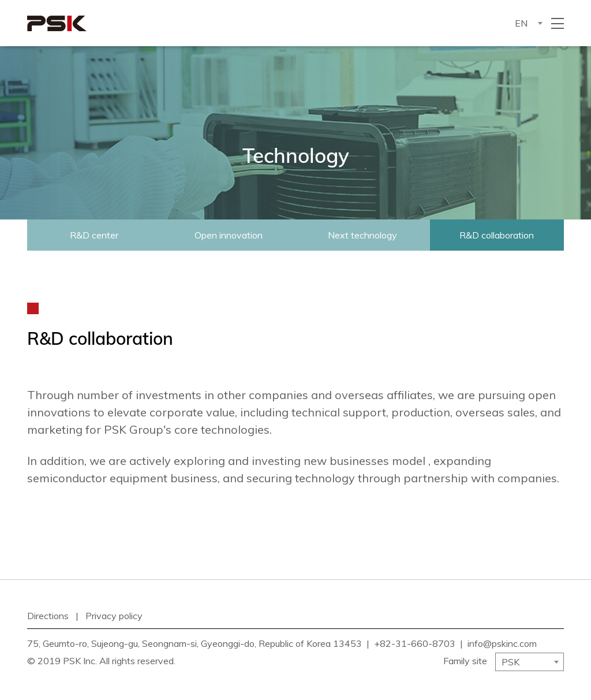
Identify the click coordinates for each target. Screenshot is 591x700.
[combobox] (528, 23)
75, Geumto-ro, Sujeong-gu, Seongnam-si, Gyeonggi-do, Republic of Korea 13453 (194, 643)
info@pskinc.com (502, 643)
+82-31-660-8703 (415, 643)
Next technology (362, 235)
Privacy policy (114, 616)
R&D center (94, 235)
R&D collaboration (497, 235)
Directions (48, 616)
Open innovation (229, 235)
